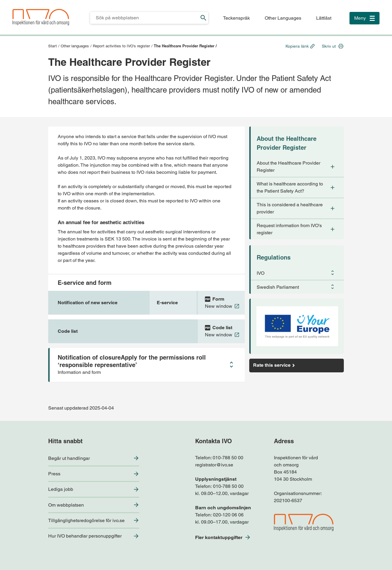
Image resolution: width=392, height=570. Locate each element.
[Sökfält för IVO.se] (144, 18)
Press (54, 474)
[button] (146, 365)
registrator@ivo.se (214, 465)
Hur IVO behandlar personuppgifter (85, 536)
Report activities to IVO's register (121, 46)
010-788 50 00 (228, 458)
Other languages (75, 46)
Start (52, 46)
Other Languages (283, 18)
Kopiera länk (297, 46)
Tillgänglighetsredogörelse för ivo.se (86, 520)
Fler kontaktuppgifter (219, 537)
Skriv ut (329, 46)
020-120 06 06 (228, 515)
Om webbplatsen (66, 505)
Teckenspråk (236, 18)
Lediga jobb (61, 489)
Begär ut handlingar (69, 458)
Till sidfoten (6, 0)
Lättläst (324, 18)
